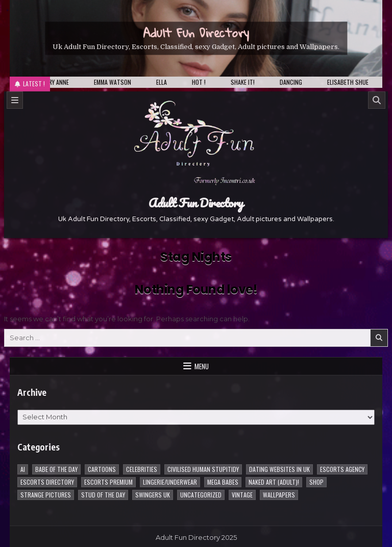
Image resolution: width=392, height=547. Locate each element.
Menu (202, 366)
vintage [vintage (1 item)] (242, 495)
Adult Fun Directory (196, 32)
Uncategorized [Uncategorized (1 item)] (201, 495)
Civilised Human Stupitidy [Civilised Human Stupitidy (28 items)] (203, 469)
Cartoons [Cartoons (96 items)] (102, 469)
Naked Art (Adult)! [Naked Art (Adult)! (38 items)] (274, 482)
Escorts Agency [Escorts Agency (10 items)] (342, 469)
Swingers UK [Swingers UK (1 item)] (153, 495)
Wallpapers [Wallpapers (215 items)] (279, 495)
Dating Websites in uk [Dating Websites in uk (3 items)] (279, 469)
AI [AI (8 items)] (23, 469)
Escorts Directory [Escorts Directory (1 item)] (47, 482)
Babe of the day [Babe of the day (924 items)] (56, 469)
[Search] (377, 100)
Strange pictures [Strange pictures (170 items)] (46, 495)
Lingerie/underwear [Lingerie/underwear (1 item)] (170, 482)
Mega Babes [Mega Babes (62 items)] (223, 482)
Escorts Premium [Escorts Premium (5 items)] (108, 482)
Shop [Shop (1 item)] (316, 482)
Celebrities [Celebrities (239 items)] (142, 469)
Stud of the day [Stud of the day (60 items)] (103, 495)
